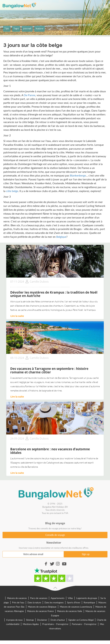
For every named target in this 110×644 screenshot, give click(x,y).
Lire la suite (17, 316)
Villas (70, 598)
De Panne (30, 95)
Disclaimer (42, 620)
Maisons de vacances (17, 598)
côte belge (12, 191)
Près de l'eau (18, 602)
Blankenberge (78, 175)
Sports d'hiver (74, 602)
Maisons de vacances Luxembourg (76, 607)
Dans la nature (34, 602)
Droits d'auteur (58, 620)
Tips (7, 28)
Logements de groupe (87, 598)
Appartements (58, 598)
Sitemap (30, 620)
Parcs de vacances (39, 598)
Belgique (61, 237)
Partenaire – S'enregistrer (84, 624)
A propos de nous (14, 620)
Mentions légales (31, 624)
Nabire (39, 28)
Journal (27, 28)
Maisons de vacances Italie (70, 611)
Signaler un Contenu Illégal (81, 620)
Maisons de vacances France (40, 611)
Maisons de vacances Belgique (42, 607)
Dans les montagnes (54, 602)
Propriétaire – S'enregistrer (55, 624)
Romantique (89, 602)
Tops (16, 28)
